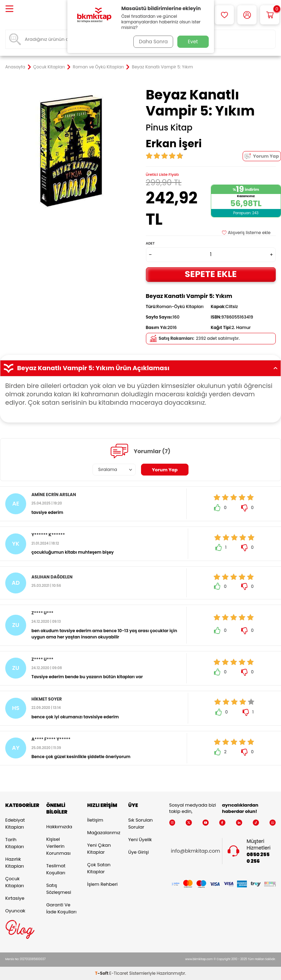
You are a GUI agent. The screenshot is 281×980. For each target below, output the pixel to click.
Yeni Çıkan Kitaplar (99, 849)
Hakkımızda (59, 827)
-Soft (102, 973)
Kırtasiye (15, 898)
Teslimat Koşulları (56, 869)
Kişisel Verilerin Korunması (58, 846)
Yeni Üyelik (140, 840)
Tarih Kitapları (14, 843)
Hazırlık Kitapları (14, 863)
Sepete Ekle (211, 274)
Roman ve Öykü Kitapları (98, 67)
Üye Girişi (138, 852)
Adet (150, 243)
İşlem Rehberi (102, 884)
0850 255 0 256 (258, 858)
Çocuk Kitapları (49, 67)
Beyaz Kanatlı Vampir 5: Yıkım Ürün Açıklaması (140, 368)
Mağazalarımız (102, 833)
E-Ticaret (119, 973)
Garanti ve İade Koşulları (61, 908)
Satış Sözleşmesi (58, 889)
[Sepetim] (270, 15)
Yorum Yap (262, 156)
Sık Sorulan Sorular (140, 824)
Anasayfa (15, 67)
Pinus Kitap (169, 128)
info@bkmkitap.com (196, 851)
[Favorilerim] (224, 15)
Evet (193, 42)
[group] (70, 152)
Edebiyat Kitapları (15, 824)
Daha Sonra (152, 42)
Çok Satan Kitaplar (99, 868)
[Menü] (9, 9)
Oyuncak (15, 911)
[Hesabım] (247, 15)
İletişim (95, 820)
